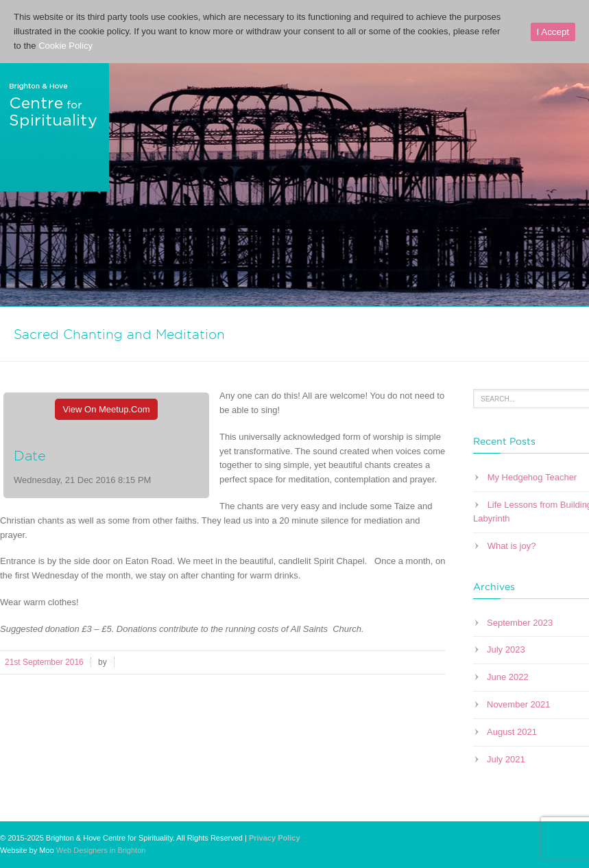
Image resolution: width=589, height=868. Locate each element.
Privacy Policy (275, 838)
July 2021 (506, 759)
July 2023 (506, 649)
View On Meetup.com (107, 409)
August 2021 (512, 732)
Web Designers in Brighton (101, 850)
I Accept (553, 32)
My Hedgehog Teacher (532, 477)
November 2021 (519, 704)
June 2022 (508, 677)
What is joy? (512, 546)
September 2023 (520, 623)
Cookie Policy (65, 46)
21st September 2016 (44, 662)
